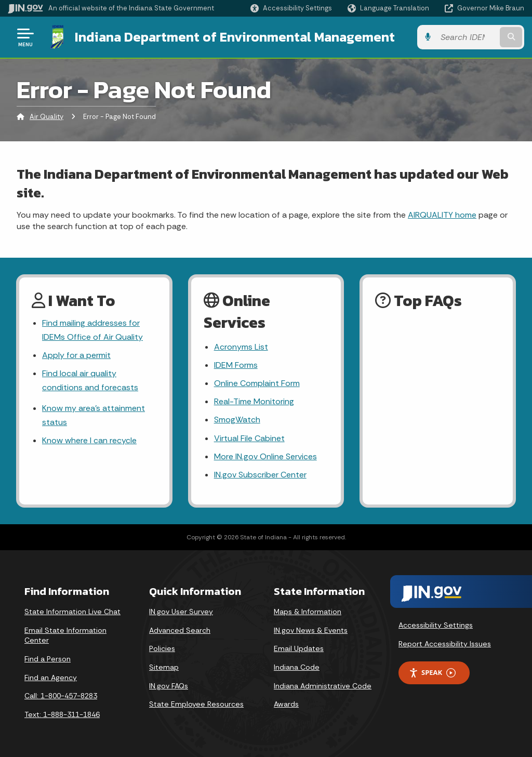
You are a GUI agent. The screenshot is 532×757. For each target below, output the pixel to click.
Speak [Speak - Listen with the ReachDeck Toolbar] (432, 673)
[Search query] (467, 37)
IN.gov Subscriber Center (260, 475)
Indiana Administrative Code (323, 686)
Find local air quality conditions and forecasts (90, 380)
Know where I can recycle (89, 440)
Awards (286, 704)
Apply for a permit (76, 355)
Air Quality (46, 117)
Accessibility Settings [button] (436, 625)
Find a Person (48, 659)
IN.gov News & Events (311, 630)
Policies (162, 648)
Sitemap (164, 667)
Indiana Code (297, 667)
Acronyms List (241, 347)
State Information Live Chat (72, 612)
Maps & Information (308, 612)
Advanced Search (180, 630)
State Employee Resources (196, 704)
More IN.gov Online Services (265, 456)
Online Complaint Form (257, 383)
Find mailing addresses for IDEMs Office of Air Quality (92, 330)
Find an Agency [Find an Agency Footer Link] (51, 678)
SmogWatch (237, 420)
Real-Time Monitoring (254, 401)
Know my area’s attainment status (94, 415)
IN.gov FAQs (169, 686)
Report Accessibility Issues (445, 644)
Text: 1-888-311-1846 (62, 714)
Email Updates (299, 648)
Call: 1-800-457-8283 (61, 696)
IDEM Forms (236, 365)
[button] (291, 8)
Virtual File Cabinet (249, 438)
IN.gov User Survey (181, 612)
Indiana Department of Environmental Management (235, 37)
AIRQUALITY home (442, 215)
